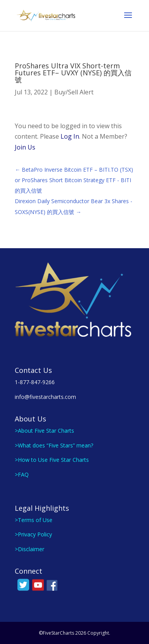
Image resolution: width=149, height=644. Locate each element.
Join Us (25, 147)
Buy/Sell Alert (74, 92)
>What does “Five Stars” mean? (54, 445)
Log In (70, 136)
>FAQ (22, 474)
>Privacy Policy (33, 534)
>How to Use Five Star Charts (52, 460)
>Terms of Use (34, 520)
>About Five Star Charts (44, 431)
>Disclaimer (29, 549)
